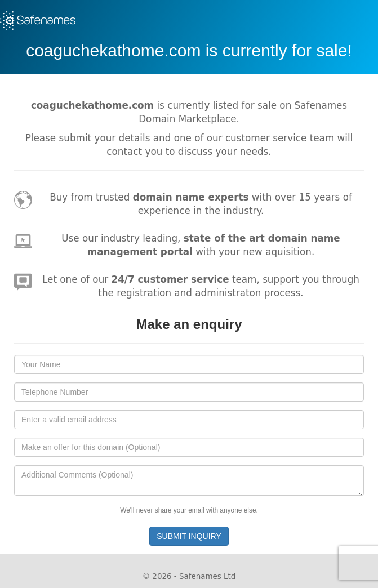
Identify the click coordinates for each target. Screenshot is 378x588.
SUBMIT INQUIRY (189, 536)
